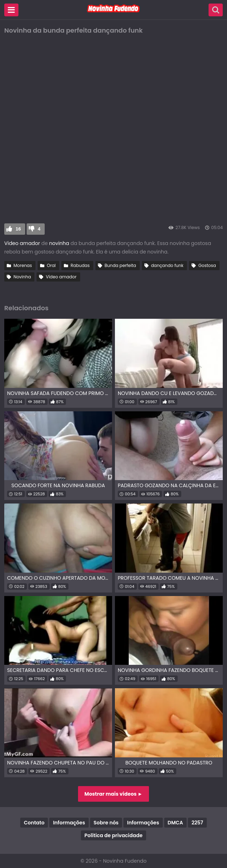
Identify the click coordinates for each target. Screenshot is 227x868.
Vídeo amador (61, 277)
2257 (197, 823)
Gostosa (207, 265)
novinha (59, 243)
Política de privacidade (113, 835)
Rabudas (80, 265)
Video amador (22, 243)
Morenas (23, 265)
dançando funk (167, 265)
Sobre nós (106, 823)
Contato (34, 823)
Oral (51, 265)
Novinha (22, 277)
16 (18, 229)
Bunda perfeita (120, 265)
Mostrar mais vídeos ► (113, 794)
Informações (69, 823)
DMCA (175, 823)
